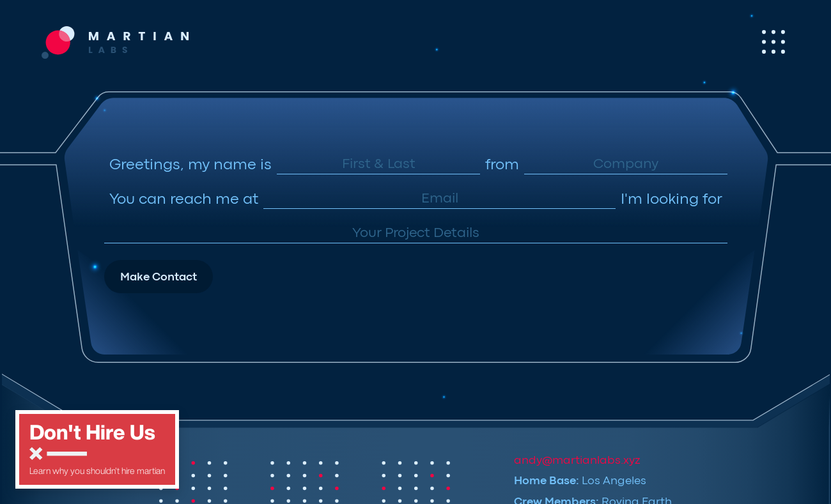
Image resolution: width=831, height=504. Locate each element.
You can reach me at (184, 200)
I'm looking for (672, 200)
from (502, 166)
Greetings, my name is (190, 166)
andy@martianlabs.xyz (577, 461)
